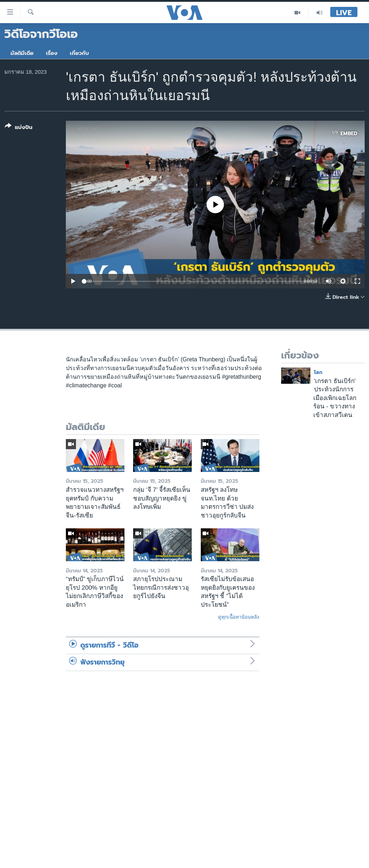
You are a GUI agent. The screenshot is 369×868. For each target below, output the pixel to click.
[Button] (19, 128)
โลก (318, 372)
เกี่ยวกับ (79, 53)
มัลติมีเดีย (22, 53)
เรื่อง (52, 53)
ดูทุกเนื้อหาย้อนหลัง (239, 617)
